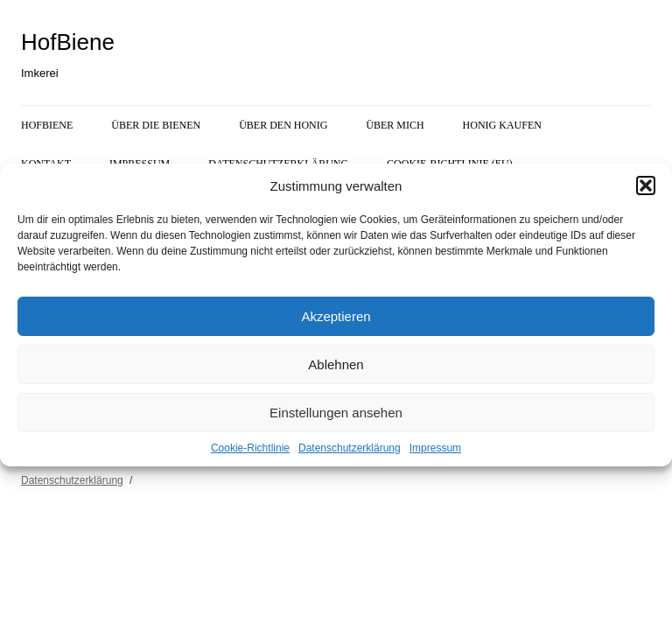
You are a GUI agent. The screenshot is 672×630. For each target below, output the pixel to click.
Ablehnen (336, 364)
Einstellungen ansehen (336, 413)
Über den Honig (283, 125)
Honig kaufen (502, 125)
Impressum (435, 448)
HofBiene (68, 42)
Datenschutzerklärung (350, 448)
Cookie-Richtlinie (250, 448)
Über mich (395, 125)
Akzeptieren (336, 316)
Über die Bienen (156, 125)
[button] (646, 185)
